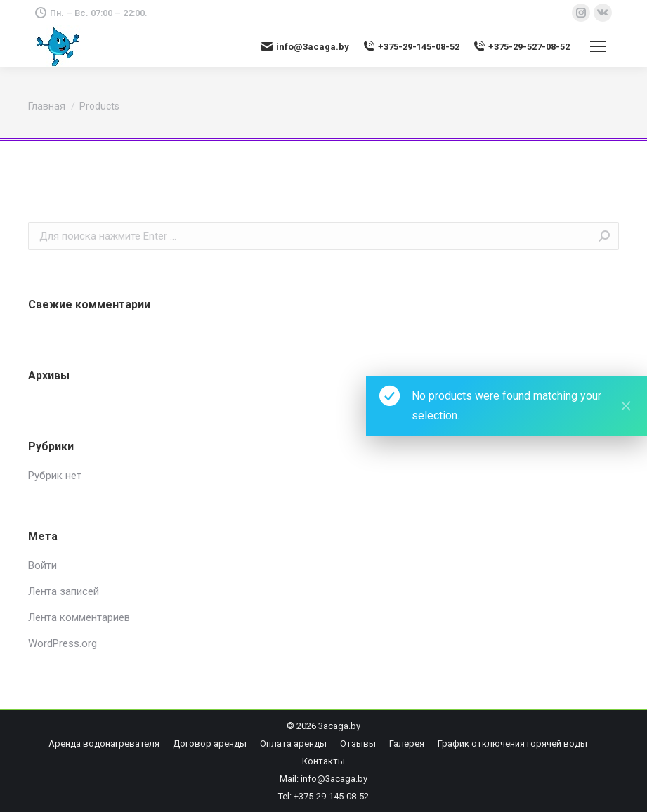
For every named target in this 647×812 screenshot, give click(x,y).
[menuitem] (104, 744)
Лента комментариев (79, 617)
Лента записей (64, 591)
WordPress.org (63, 643)
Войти (43, 565)
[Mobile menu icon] (598, 46)
